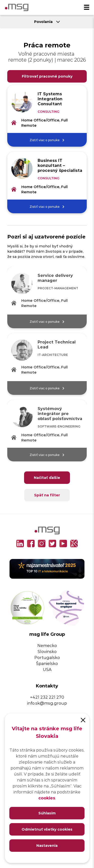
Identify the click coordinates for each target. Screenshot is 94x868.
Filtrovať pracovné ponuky (47, 76)
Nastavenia (47, 845)
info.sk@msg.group (47, 703)
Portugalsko (47, 657)
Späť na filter (47, 495)
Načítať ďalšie (47, 478)
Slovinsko (47, 651)
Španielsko (47, 663)
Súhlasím (47, 813)
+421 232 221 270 (47, 697)
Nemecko (47, 645)
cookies (47, 798)
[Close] (83, 720)
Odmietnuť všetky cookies (47, 829)
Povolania (47, 22)
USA (47, 669)
